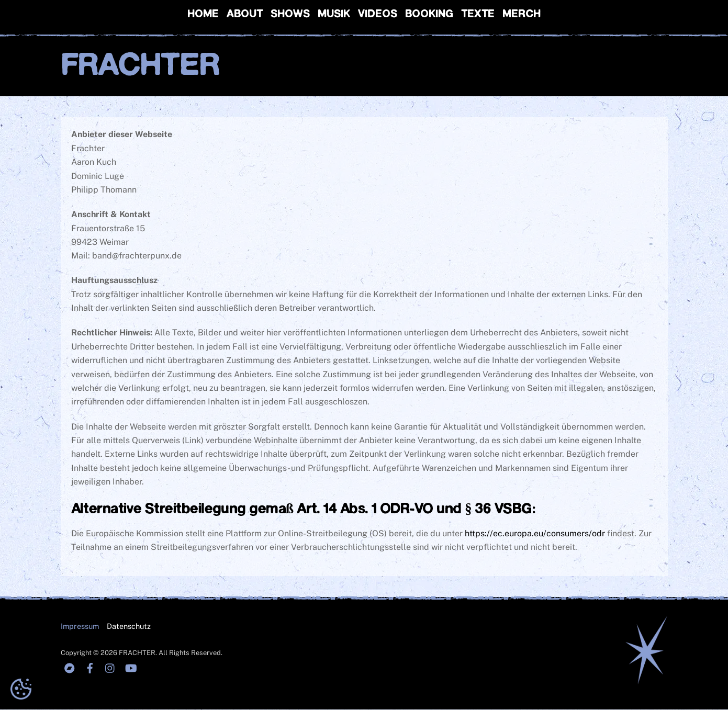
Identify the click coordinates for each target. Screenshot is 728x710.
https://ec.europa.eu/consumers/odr (535, 534)
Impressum (80, 626)
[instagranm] (110, 667)
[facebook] (90, 667)
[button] (21, 689)
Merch (522, 14)
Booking (429, 14)
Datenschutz (129, 626)
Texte (478, 14)
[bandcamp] (70, 667)
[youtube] (131, 667)
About (245, 14)
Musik (334, 14)
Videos (378, 14)
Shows (290, 14)
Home (203, 14)
